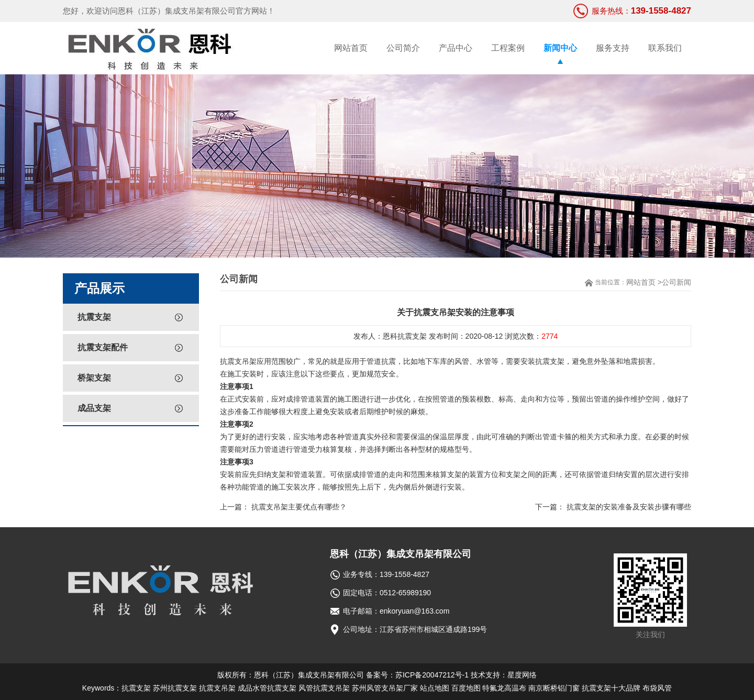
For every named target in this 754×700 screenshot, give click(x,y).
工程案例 (508, 48)
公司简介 (403, 48)
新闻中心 (560, 48)
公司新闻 (677, 282)
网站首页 (351, 48)
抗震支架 (94, 317)
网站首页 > (644, 282)
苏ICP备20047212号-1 (432, 675)
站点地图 (435, 688)
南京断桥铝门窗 (554, 688)
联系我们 (665, 48)
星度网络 (522, 675)
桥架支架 (94, 378)
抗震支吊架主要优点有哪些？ (299, 507)
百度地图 (466, 688)
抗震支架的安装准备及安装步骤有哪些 (629, 507)
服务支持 (613, 48)
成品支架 (94, 408)
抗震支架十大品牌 (611, 688)
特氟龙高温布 (504, 688)
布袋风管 (657, 688)
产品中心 (456, 48)
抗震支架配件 (103, 347)
